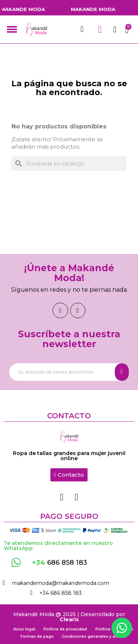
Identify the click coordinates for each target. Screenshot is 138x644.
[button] (69, 475)
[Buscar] (69, 164)
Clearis (69, 619)
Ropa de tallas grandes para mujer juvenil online (69, 456)
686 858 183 (60, 563)
